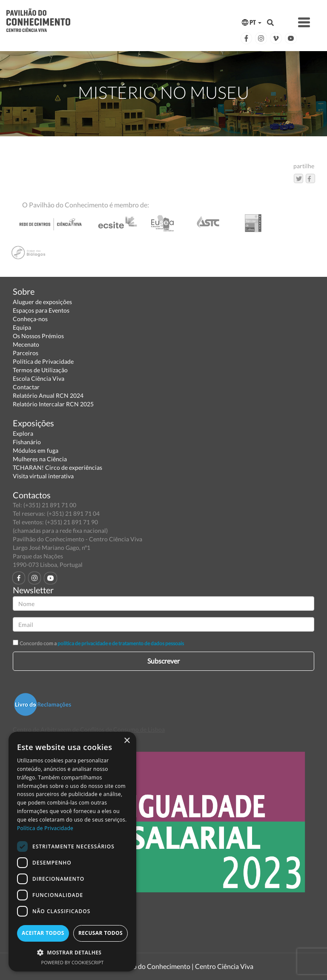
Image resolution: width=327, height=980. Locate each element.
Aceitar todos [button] (43, 933)
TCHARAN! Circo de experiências (57, 467)
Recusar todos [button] (100, 933)
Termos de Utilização (40, 370)
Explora (23, 433)
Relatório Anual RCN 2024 (48, 395)
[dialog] (72, 852)
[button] (72, 952)
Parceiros (26, 353)
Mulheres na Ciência (40, 459)
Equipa (22, 327)
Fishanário (27, 442)
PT (252, 22)
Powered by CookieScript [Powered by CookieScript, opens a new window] (73, 962)
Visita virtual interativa (43, 476)
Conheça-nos (30, 319)
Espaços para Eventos (41, 310)
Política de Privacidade (43, 361)
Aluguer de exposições (42, 302)
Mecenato (26, 344)
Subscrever (163, 661)
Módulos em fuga (36, 450)
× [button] (127, 741)
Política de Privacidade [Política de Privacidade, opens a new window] (45, 828)
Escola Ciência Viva (39, 378)
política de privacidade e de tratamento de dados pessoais (121, 643)
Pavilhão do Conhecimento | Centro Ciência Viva (182, 966)
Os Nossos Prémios (38, 336)
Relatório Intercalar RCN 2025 (53, 404)
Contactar (26, 387)
